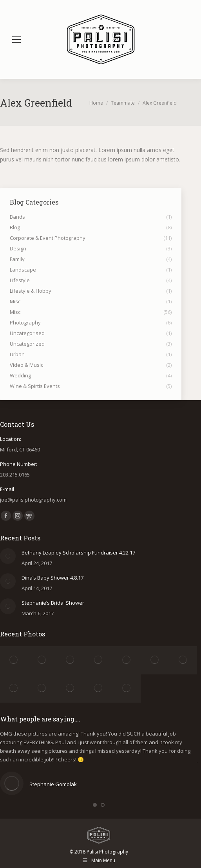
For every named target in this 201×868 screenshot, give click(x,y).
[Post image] (8, 556)
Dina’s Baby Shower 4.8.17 (53, 578)
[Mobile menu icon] (16, 40)
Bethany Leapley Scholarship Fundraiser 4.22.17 (78, 553)
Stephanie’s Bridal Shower (53, 603)
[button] (95, 805)
